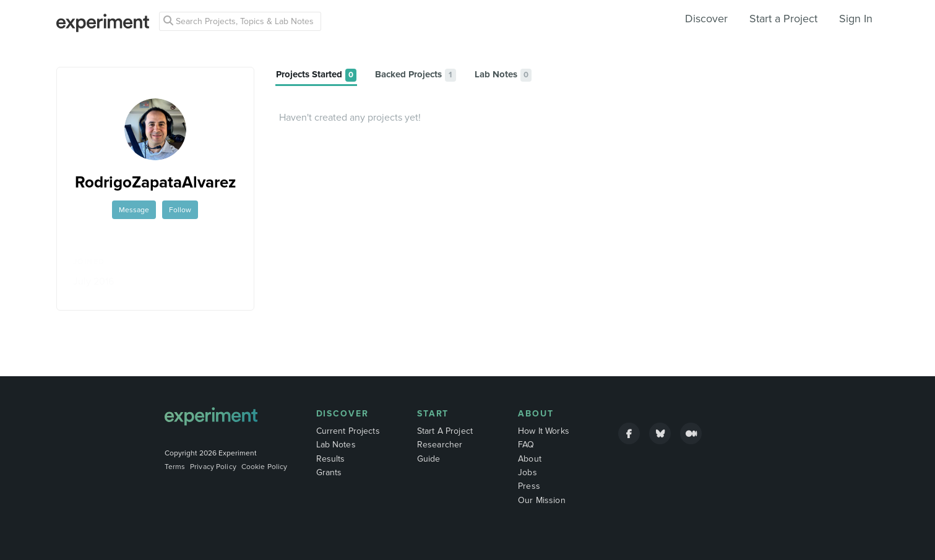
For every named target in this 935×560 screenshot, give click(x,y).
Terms (175, 467)
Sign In (856, 19)
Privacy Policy (213, 467)
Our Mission (542, 500)
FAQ (526, 445)
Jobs (528, 472)
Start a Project (783, 19)
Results (331, 459)
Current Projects (348, 431)
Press (529, 486)
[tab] (316, 75)
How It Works (544, 431)
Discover (706, 19)
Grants (329, 472)
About (536, 414)
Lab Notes (336, 445)
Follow (180, 210)
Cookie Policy (265, 467)
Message (134, 210)
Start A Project (445, 431)
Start (433, 414)
